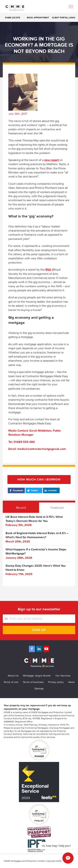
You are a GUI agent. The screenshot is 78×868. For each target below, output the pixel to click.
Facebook (16, 490)
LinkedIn (50, 490)
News (71, 682)
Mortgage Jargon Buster (37, 676)
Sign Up (39, 630)
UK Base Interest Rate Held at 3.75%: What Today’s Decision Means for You (34, 519)
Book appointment (38, 17)
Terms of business (33, 682)
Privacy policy (56, 682)
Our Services (63, 676)
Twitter (32, 490)
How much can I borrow (39, 479)
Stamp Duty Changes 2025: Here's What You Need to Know (36, 568)
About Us (13, 676)
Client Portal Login (64, 17)
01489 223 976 (13, 17)
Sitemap (39, 688)
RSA (48, 269)
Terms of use (11, 682)
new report (52, 160)
